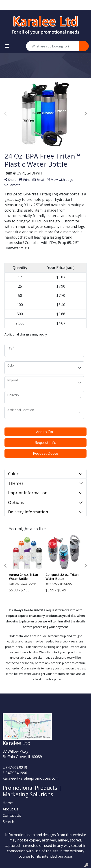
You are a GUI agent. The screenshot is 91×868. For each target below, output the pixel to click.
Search (8, 822)
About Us (11, 809)
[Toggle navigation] (7, 46)
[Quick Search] (53, 46)
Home (8, 803)
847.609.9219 (16, 767)
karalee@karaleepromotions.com (31, 778)
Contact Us (12, 815)
